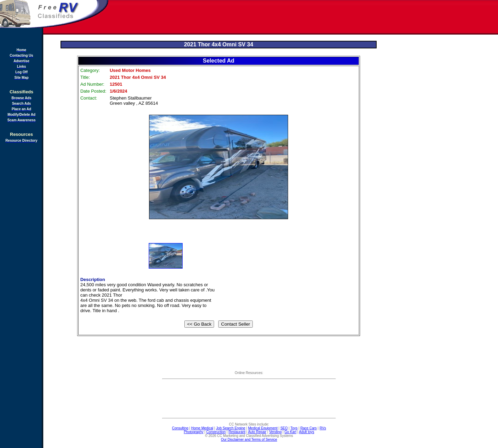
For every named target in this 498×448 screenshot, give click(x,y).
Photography (194, 432)
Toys (294, 428)
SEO (284, 428)
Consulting (180, 428)
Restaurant (237, 432)
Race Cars (309, 428)
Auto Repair (257, 432)
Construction (216, 432)
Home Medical (202, 428)
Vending (275, 432)
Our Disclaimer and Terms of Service (249, 440)
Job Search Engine (231, 428)
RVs (323, 428)
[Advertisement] (304, 17)
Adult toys (307, 432)
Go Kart (290, 432)
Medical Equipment (263, 428)
